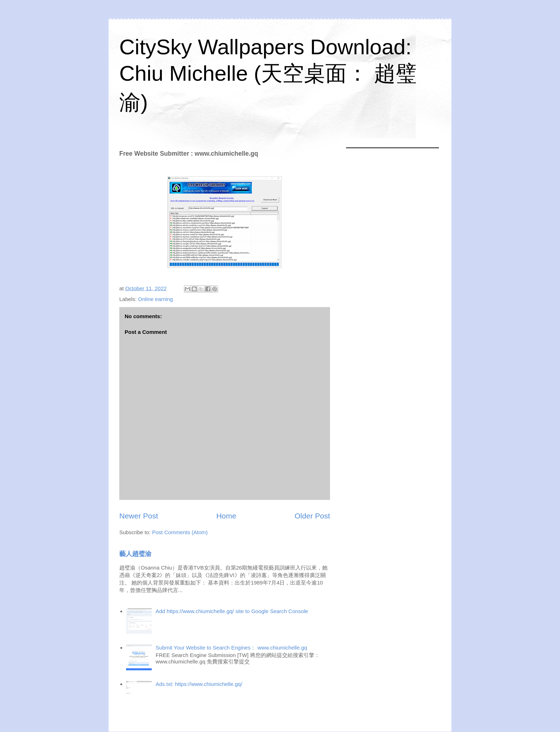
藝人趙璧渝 (135, 554)
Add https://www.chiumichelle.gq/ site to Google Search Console (232, 611)
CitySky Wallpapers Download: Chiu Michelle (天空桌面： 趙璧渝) (268, 75)
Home (226, 516)
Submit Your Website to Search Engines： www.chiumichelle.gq (231, 648)
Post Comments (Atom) (180, 532)
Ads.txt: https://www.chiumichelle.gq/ (199, 684)
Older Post (312, 516)
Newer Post (139, 516)
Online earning (156, 299)
